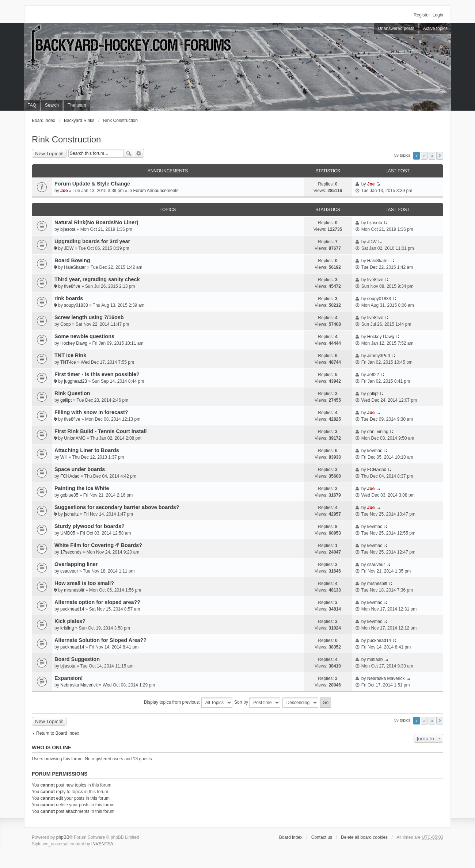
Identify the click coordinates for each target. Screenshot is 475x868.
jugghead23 (75, 381)
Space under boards (80, 469)
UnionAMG (75, 438)
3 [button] (432, 156)
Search (129, 153)
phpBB (63, 837)
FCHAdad (70, 476)
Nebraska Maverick (79, 685)
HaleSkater (75, 267)
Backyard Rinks (79, 121)
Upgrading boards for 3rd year (92, 241)
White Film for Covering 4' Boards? (98, 545)
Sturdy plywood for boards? (90, 526)
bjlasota (68, 229)
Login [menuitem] (438, 15)
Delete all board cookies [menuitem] (364, 837)
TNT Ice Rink (70, 355)
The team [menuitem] (77, 105)
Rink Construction (120, 121)
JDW (69, 248)
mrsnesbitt (74, 590)
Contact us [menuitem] (322, 837)
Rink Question (72, 393)
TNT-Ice (68, 362)
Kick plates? (70, 621)
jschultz (71, 514)
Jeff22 (373, 375)
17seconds (71, 552)
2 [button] (424, 156)
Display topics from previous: (188, 703)
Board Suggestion (77, 659)
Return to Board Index (58, 733)
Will (64, 457)
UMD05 (68, 533)
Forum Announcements (156, 191)
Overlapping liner (76, 564)
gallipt (66, 400)
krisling (67, 628)
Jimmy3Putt (379, 356)
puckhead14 (72, 609)
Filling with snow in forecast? (91, 412)
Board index (43, 121)
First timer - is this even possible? (97, 374)
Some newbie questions (84, 336)
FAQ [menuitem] (32, 105)
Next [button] (440, 156)
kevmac (375, 451)
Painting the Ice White (82, 488)
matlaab (375, 659)
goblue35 (69, 495)
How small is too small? (84, 583)
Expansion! (69, 678)
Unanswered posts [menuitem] (396, 28)
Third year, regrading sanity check (97, 279)
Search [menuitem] (52, 105)
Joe (64, 191)
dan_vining (378, 432)
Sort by (257, 703)
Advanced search (139, 153)
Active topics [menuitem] (435, 28)
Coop (66, 324)
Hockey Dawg (74, 343)
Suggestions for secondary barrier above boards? (117, 507)
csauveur (69, 571)
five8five (72, 286)
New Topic (47, 153)
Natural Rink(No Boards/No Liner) (96, 222)
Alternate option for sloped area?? (97, 602)
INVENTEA (102, 844)
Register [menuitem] (422, 15)
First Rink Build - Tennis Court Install (100, 431)
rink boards (69, 298)
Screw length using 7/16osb (89, 317)
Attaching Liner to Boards (87, 450)
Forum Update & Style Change (92, 184)
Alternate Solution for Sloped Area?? (100, 640)
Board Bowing (72, 260)
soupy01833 (76, 305)
